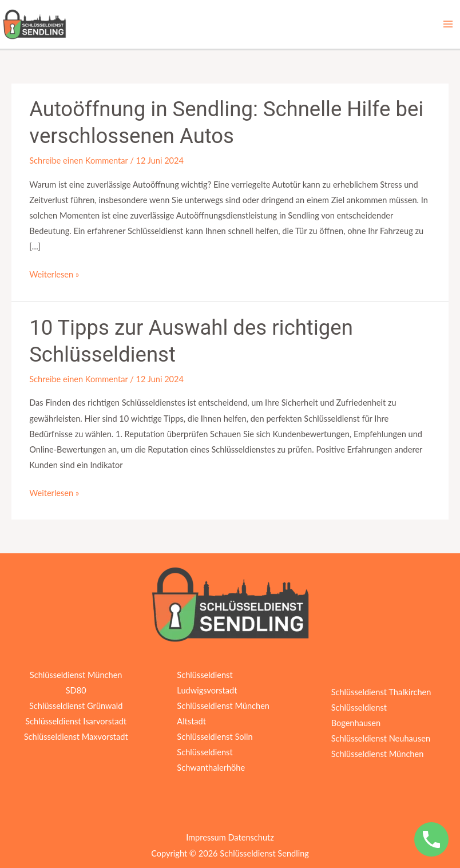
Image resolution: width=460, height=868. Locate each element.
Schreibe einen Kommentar (78, 160)
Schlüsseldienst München (378, 754)
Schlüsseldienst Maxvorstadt (76, 737)
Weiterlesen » (54, 273)
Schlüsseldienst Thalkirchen (381, 692)
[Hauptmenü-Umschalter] (448, 24)
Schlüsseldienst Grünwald (76, 706)
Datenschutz (251, 837)
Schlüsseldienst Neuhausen (381, 738)
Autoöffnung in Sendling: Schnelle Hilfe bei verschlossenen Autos (226, 123)
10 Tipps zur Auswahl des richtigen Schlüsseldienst (191, 342)
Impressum (206, 837)
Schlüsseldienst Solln (215, 737)
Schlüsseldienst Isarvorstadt (76, 721)
